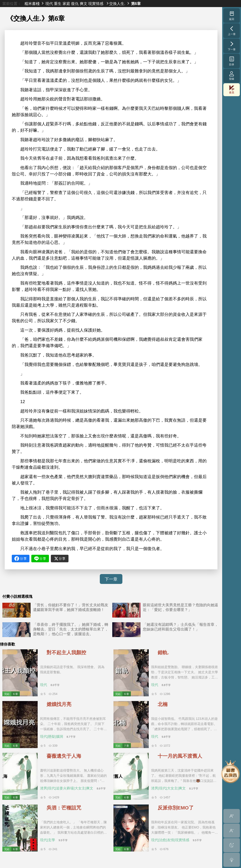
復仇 (75, 4)
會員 (232, 90)
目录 (232, 61)
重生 (58, 4)
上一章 (232, 31)
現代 (49, 4)
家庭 (66, 4)
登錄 (232, 76)
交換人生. (117, 4)
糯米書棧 (32, 4)
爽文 (84, 4)
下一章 (111, 579)
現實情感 (96, 4)
